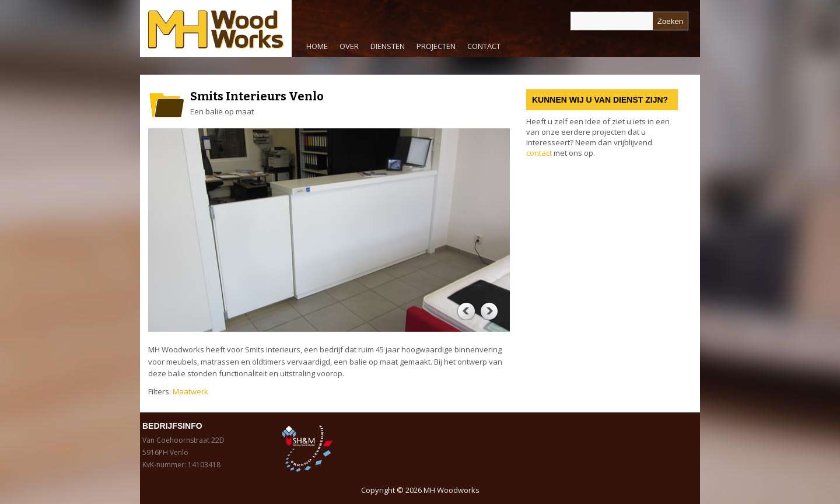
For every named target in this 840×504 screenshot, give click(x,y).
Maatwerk (190, 391)
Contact (484, 46)
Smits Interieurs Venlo (257, 96)
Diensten (385, 49)
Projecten (436, 46)
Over (349, 46)
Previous (466, 311)
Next (489, 311)
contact (539, 153)
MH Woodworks (452, 490)
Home (317, 46)
